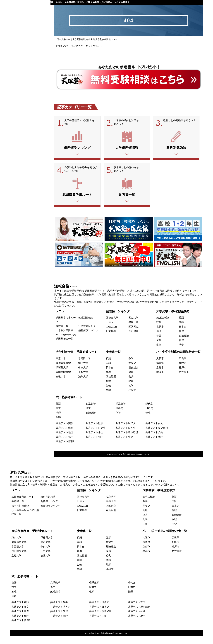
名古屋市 (184, 380)
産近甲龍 (134, 339)
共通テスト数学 (94, 431)
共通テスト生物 (124, 445)
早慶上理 (134, 330)
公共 (159, 343)
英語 (181, 325)
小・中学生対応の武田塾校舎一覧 (178, 360)
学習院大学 (62, 375)
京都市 (160, 375)
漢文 (88, 416)
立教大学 (61, 384)
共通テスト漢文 (65, 436)
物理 (181, 348)
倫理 (181, 339)
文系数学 (91, 411)
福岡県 (160, 371)
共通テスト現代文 (126, 431)
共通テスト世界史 (96, 436)
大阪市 (160, 366)
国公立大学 (112, 325)
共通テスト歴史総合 (157, 436)
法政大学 (83, 384)
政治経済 (184, 343)
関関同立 (134, 334)
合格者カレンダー (88, 334)
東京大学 (61, 366)
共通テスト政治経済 (127, 440)
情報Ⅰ (110, 398)
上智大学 (83, 380)
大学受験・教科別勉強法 (173, 319)
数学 (159, 330)
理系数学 (121, 411)
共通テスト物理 (94, 445)
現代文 (149, 411)
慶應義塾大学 (63, 371)
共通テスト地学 (154, 445)
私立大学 (134, 325)
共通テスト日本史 (126, 436)
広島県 (183, 366)
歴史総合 (134, 375)
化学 (159, 348)
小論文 (132, 398)
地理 (159, 339)
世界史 (160, 334)
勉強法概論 (163, 325)
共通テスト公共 (154, 440)
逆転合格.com (66, 294)
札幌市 (183, 371)
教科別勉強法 (86, 325)
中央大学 (83, 375)
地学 (181, 352)
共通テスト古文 (154, 431)
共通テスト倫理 (94, 440)
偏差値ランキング (88, 338)
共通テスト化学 (65, 445)
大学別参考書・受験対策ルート (77, 360)
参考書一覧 (62, 334)
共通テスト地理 (65, 440)
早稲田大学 (84, 366)
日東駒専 (111, 339)
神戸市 (183, 375)
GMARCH (111, 334)
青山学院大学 (63, 380)
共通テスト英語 (65, 431)
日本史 (183, 334)
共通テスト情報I (65, 449)
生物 (159, 352)
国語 (181, 330)
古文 (58, 416)
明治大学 (83, 371)
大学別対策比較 (65, 338)
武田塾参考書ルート (69, 405)
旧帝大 (110, 330)
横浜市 (160, 380)
